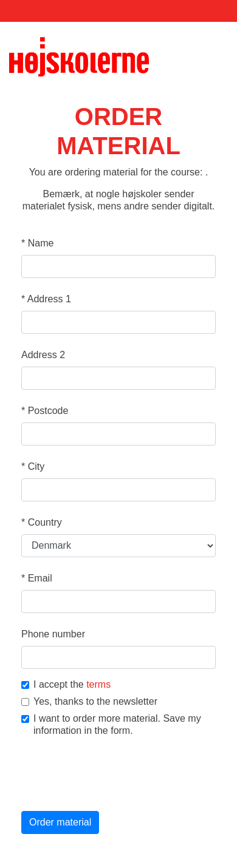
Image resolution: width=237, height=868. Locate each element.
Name (37, 243)
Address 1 (46, 299)
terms (98, 684)
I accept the (66, 684)
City (33, 466)
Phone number (53, 634)
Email (37, 578)
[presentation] (114, 775)
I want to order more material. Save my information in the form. (111, 724)
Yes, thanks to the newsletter (89, 701)
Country (42, 522)
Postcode (45, 411)
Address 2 (43, 355)
